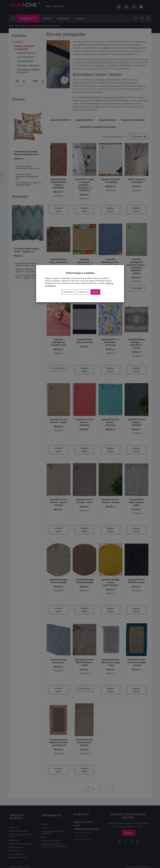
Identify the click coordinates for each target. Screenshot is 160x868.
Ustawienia (68, 292)
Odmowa (83, 292)
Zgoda (95, 292)
